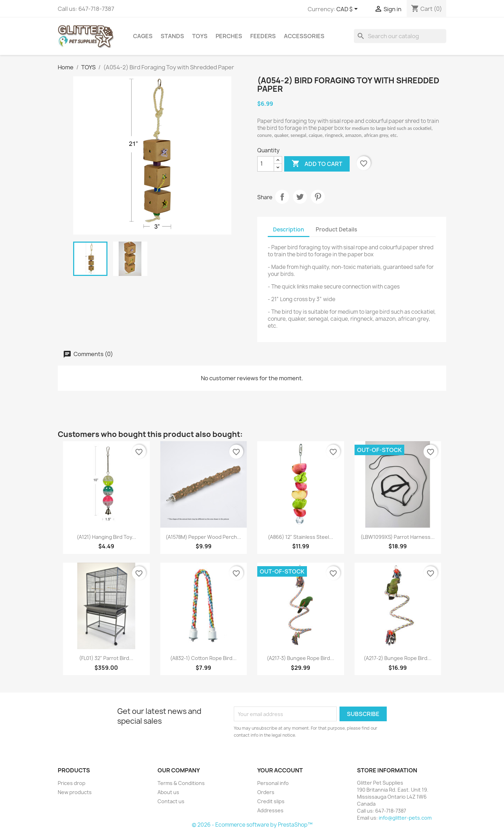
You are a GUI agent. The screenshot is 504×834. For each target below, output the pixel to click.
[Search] (400, 36)
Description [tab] (289, 230)
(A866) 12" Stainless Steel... (300, 537)
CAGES (143, 36)
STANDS (172, 36)
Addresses (270, 810)
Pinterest (318, 197)
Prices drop (72, 783)
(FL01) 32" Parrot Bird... (106, 658)
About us (168, 792)
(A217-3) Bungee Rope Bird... (300, 658)
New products (75, 792)
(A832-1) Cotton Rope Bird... (203, 658)
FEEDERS (263, 36)
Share (282, 197)
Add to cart (317, 164)
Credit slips (271, 801)
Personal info (273, 783)
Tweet (300, 197)
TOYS (200, 36)
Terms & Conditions (181, 783)
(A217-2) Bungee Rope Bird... (398, 658)
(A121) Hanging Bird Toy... (106, 537)
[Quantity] (266, 164)
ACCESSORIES (304, 36)
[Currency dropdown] (348, 9)
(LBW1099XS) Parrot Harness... (398, 537)
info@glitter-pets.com (405, 818)
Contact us (171, 801)
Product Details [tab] (336, 230)
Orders (266, 792)
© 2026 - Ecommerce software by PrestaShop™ (252, 825)
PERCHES (229, 36)
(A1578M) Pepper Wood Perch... (203, 537)
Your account (280, 770)
